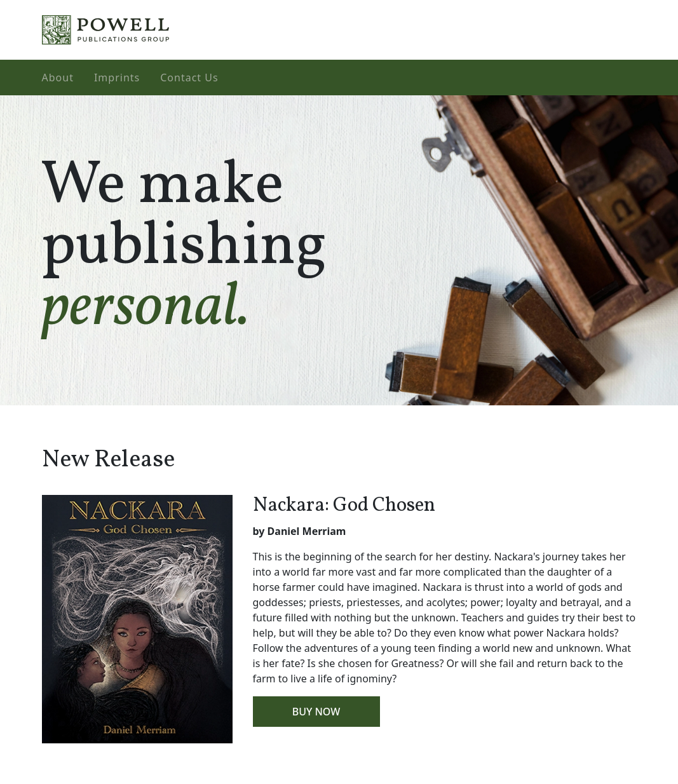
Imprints (117, 78)
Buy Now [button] (316, 712)
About (58, 78)
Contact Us (189, 78)
